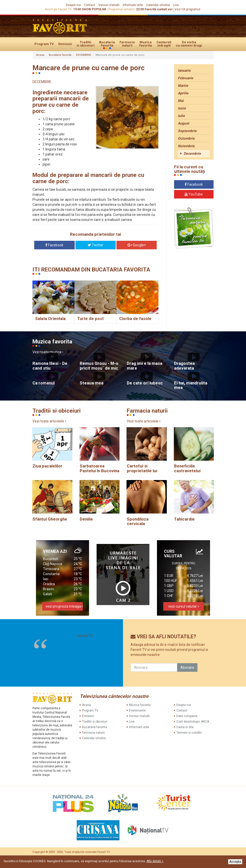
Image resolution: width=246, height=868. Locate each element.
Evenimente (137, 711)
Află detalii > (155, 861)
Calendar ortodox (158, 5)
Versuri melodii (109, 5)
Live (176, 5)
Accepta (235, 862)
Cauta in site (185, 727)
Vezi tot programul (187, 9)
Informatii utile (133, 5)
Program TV (44, 44)
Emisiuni (65, 44)
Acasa (40, 55)
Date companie (187, 716)
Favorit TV (85, 636)
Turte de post (90, 319)
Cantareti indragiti (164, 44)
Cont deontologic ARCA (193, 722)
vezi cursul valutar (184, 606)
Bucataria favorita (107, 44)
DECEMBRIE (84, 55)
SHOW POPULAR (94, 9)
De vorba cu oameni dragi (189, 44)
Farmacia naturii (127, 44)
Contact (90, 5)
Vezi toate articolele (49, 421)
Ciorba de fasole (135, 319)
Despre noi (73, 5)
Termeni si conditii (189, 733)
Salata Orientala (50, 319)
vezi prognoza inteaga (64, 606)
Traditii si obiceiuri (86, 44)
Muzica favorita (146, 44)
